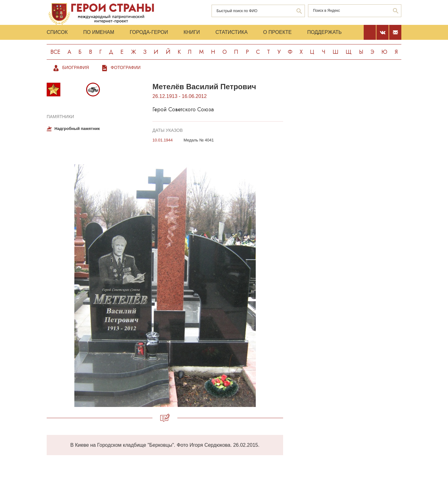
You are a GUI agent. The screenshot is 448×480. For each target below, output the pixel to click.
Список (57, 32)
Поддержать (324, 32)
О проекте (278, 32)
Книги (192, 32)
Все (55, 52)
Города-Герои (149, 32)
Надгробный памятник (77, 129)
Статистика (232, 32)
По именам (99, 32)
